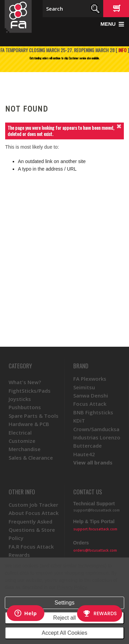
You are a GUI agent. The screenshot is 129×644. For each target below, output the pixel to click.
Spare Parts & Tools (34, 416)
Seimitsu (84, 387)
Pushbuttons (25, 407)
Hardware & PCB (29, 424)
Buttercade (88, 446)
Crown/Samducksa (96, 429)
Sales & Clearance (31, 458)
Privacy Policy (72, 587)
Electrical (20, 433)
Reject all (65, 618)
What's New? (25, 382)
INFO (122, 50)
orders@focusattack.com (95, 550)
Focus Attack (90, 404)
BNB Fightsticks (93, 412)
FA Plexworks (90, 379)
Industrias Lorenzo (97, 437)
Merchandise (25, 449)
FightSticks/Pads (30, 391)
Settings (65, 603)
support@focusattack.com (96, 510)
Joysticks (20, 399)
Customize (22, 441)
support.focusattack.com (95, 529)
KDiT (79, 421)
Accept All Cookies (64, 633)
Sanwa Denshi (91, 395)
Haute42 (84, 454)
